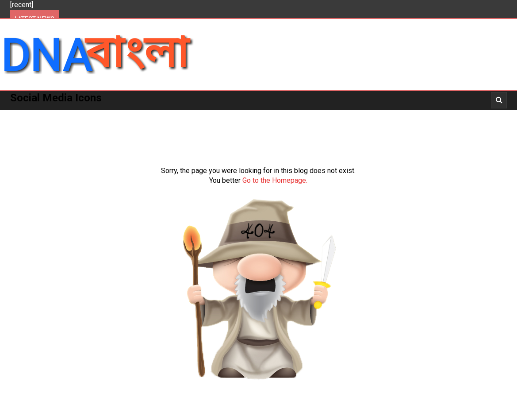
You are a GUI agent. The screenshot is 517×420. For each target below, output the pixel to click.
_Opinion (484, 115)
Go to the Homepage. (275, 180)
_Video (409, 115)
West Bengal (152, 115)
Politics (63, 115)
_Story (445, 115)
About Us (32, 134)
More (274, 115)
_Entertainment (324, 115)
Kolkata (104, 115)
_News (375, 115)
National (202, 115)
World (241, 115)
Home (26, 115)
